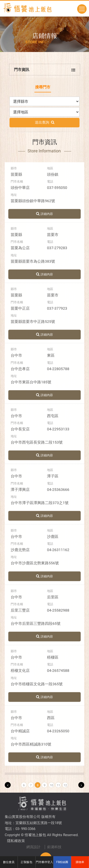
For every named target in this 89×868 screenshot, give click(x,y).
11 (58, 785)
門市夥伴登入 (44, 862)
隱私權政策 (16, 841)
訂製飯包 (27, 862)
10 (52, 785)
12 (65, 785)
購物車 (80, 862)
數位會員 (9, 862)
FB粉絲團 (62, 862)
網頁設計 (33, 847)
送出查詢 (45, 124)
